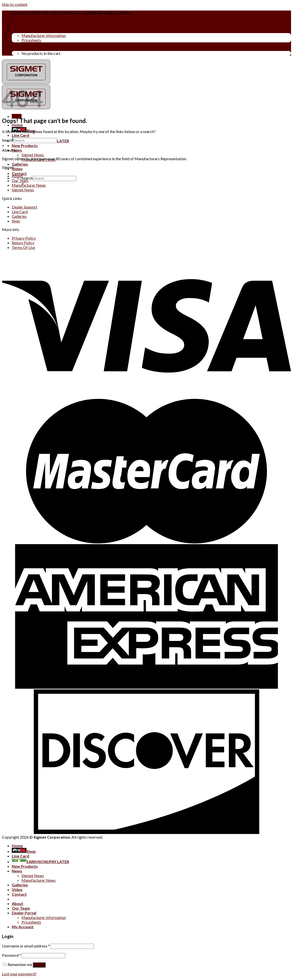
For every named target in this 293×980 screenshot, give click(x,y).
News (17, 871)
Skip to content (15, 4)
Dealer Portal (24, 31)
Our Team (21, 26)
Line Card (20, 135)
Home (17, 125)
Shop (16, 221)
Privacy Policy (24, 238)
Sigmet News (33, 155)
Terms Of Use (23, 247)
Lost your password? (19, 974)
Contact (19, 894)
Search (8, 140)
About (18, 21)
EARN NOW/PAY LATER (40, 862)
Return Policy (23, 243)
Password (12, 955)
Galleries (20, 164)
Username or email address (26, 946)
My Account (23, 45)
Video (17, 169)
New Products (25, 145)
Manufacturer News (29, 185)
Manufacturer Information (44, 35)
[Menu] (17, 116)
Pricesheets (31, 40)
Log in (39, 965)
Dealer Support (24, 207)
